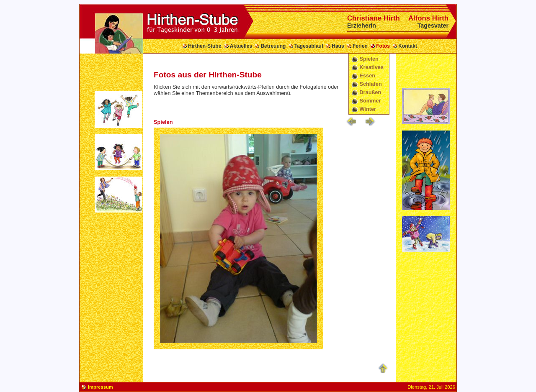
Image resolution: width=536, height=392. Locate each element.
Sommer (370, 101)
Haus (338, 46)
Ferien (360, 46)
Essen (367, 76)
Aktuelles (241, 46)
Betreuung (273, 46)
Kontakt (408, 46)
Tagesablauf (309, 46)
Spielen (369, 59)
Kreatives (371, 67)
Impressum (100, 387)
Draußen (370, 92)
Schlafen (370, 84)
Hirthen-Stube (205, 46)
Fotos (383, 46)
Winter (368, 109)
